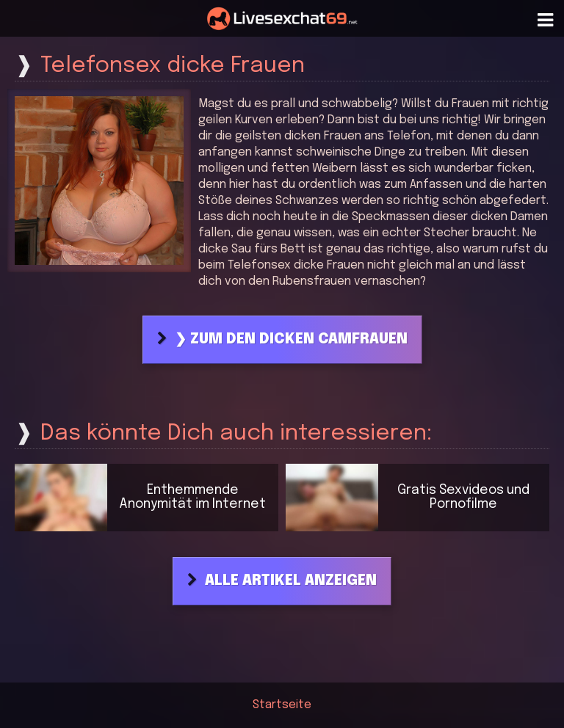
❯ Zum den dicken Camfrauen (291, 340)
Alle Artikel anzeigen (291, 581)
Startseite (282, 705)
